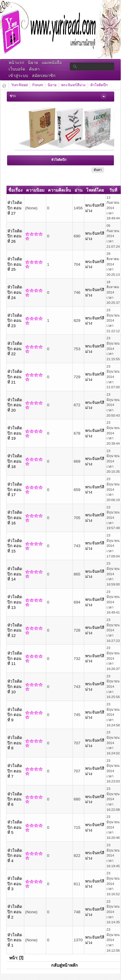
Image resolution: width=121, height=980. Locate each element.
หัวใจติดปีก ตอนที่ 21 (15, 377)
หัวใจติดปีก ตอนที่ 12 (15, 630)
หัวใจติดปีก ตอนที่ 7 (15, 771)
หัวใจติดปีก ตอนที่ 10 (15, 687)
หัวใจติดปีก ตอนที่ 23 (15, 321)
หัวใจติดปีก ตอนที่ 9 (15, 715)
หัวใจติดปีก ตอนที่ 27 (15, 208)
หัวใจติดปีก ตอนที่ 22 (15, 349)
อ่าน (79, 190)
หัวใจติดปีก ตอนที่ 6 (15, 799)
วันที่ (113, 190)
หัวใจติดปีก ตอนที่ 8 (15, 743)
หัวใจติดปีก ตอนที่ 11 (15, 658)
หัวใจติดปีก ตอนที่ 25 (15, 264)
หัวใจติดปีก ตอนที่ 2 (15, 912)
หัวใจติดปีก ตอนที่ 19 (15, 433)
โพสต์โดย (95, 190)
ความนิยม (35, 190)
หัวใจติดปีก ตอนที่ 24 (15, 292)
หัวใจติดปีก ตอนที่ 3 (15, 884)
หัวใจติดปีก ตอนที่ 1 (15, 940)
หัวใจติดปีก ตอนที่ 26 (15, 236)
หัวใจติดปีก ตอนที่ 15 (15, 546)
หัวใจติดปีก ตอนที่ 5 (15, 827)
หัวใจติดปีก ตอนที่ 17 (15, 490)
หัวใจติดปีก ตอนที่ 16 (15, 518)
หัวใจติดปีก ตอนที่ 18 (15, 461)
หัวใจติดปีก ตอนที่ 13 (15, 602)
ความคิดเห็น (59, 190)
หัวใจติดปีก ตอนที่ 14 (15, 574)
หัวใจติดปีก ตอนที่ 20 (15, 405)
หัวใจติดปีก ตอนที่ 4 (15, 856)
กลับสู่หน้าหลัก (64, 965)
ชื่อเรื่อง (15, 190)
